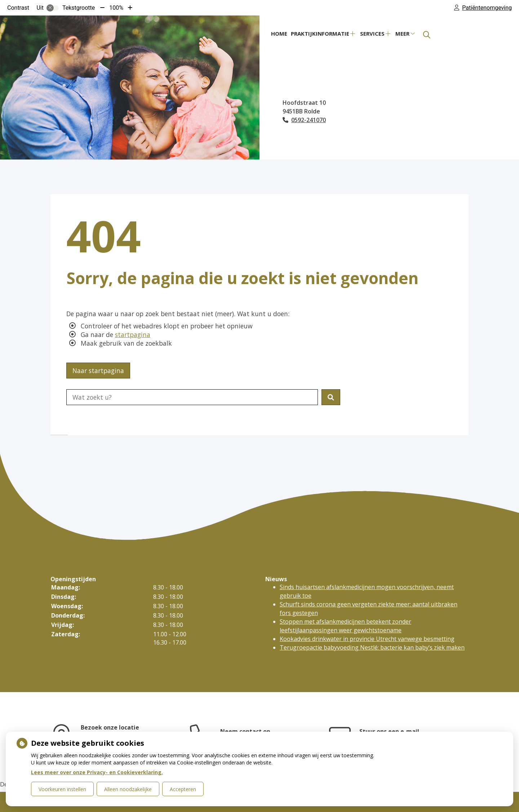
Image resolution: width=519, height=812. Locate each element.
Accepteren (183, 789)
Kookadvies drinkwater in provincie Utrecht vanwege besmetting (367, 639)
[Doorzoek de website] (192, 397)
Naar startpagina (98, 371)
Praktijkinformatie (320, 33)
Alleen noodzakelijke (128, 789)
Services (372, 33)
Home (279, 33)
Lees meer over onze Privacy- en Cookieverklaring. (97, 772)
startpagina (133, 335)
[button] (331, 397)
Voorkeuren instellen (62, 789)
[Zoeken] (427, 35)
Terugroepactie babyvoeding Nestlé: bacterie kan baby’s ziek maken (372, 647)
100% (116, 8)
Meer (402, 33)
